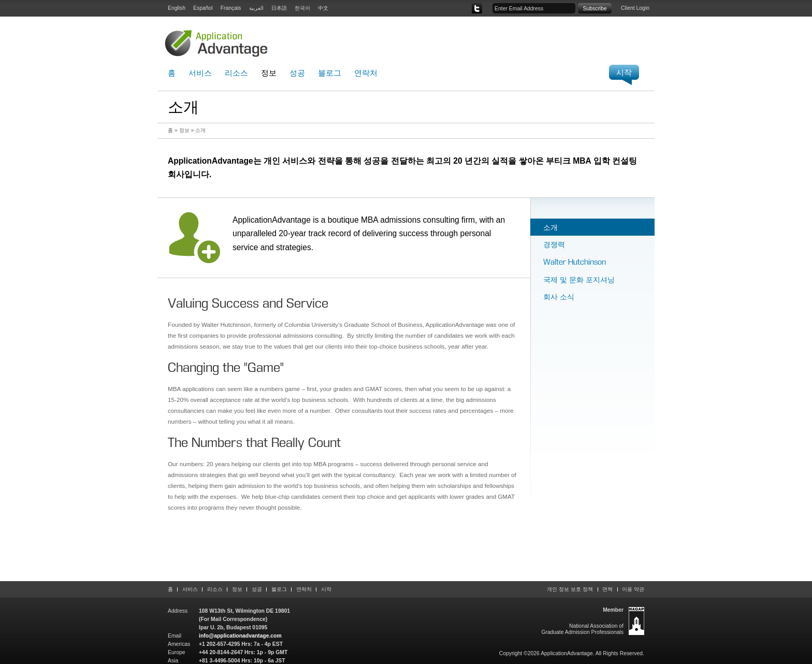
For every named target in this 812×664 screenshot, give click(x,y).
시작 (326, 589)
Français (231, 8)
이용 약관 (633, 589)
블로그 (330, 73)
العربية (256, 8)
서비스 (200, 73)
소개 (550, 227)
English (177, 8)
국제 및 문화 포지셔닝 (579, 279)
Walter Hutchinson (575, 262)
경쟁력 (554, 244)
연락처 (366, 73)
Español (203, 8)
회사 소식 (559, 297)
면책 (607, 589)
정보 (269, 73)
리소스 (236, 73)
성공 (297, 73)
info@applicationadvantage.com (240, 636)
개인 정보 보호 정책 (570, 589)
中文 (323, 8)
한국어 (302, 8)
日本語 (279, 8)
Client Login (635, 8)
